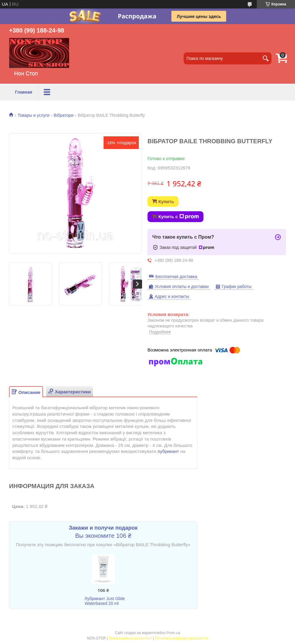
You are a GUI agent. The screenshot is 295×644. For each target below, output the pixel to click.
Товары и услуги (62, 92)
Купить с (179, 217)
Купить (166, 201)
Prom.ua (173, 633)
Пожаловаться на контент (130, 638)
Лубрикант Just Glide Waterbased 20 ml (105, 601)
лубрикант (168, 451)
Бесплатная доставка (176, 277)
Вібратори (64, 115)
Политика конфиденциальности (181, 638)
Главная (24, 92)
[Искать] (265, 58)
